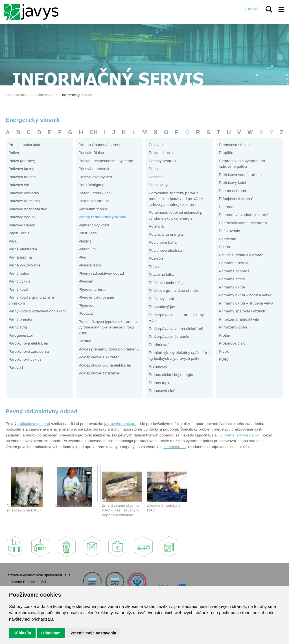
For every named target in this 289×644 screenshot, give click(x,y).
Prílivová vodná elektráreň (241, 255)
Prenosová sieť (162, 391)
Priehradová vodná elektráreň (244, 215)
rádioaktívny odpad (34, 424)
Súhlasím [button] (22, 633)
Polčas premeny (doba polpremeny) (109, 349)
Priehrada (227, 207)
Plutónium (87, 249)
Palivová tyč (19, 185)
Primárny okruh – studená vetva (246, 303)
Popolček (157, 177)
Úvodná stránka (19, 95)
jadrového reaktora (121, 424)
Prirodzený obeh (233, 327)
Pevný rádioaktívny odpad (102, 217)
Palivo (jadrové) (22, 161)
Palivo (14, 153)
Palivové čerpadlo (24, 193)
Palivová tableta (22, 177)
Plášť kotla (87, 233)
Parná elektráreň (23, 249)
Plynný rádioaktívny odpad (101, 273)
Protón (224, 335)
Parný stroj (18, 327)
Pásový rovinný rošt (95, 177)
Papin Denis (19, 233)
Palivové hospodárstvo (28, 209)
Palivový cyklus (22, 217)
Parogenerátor (21, 335)
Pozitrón (156, 258)
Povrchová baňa (163, 242)
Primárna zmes (232, 279)
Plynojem (86, 281)
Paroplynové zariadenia (29, 351)
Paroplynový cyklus (25, 359)
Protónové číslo (232, 343)
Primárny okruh (232, 287)
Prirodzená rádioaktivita (239, 319)
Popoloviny (158, 185)
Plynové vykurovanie (96, 297)
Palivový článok (22, 225)
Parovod (16, 368)
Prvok (224, 351)
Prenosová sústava (235, 145)
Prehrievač (158, 366)
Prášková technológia (167, 283)
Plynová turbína (92, 289)
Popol (154, 169)
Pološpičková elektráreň (99, 357)
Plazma (85, 241)
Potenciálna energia (166, 234)
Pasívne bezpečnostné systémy (106, 161)
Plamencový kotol (94, 225)
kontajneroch (174, 447)
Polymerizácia (161, 153)
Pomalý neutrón (162, 161)
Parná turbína (20, 257)
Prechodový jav (162, 307)
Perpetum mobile (93, 209)
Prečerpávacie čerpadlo (169, 337)
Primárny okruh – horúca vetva (245, 295)
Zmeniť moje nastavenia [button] (94, 633)
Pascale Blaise (91, 153)
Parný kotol (18, 289)
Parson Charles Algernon (100, 145)
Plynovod (86, 306)
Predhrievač (159, 345)
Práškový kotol (161, 299)
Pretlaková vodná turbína (240, 175)
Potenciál (157, 226)
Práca (154, 267)
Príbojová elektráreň (236, 199)
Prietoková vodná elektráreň (243, 223)
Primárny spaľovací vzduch (242, 311)
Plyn (82, 257)
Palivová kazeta (22, 169)
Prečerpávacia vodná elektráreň (176, 329)
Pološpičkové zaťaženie (99, 373)
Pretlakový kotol (232, 183)
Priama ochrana (232, 191)
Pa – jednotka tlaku (25, 145)
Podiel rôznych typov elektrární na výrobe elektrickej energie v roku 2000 (108, 327)
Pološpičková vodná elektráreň (105, 365)
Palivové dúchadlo (24, 201)
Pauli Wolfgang (91, 185)
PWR (223, 359)
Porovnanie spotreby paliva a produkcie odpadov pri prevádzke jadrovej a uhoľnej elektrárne (177, 199)
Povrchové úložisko (165, 251)
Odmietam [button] (51, 633)
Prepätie (226, 153)
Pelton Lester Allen (95, 193)
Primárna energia (234, 263)
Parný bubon (19, 273)
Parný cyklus (19, 281)
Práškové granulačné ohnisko (174, 291)
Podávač (86, 313)
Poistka (85, 341)
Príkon (224, 247)
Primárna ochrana (234, 271)
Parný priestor (20, 319)
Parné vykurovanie (24, 265)
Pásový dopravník (94, 169)
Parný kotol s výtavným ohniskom (37, 311)
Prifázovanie (229, 231)
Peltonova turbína (94, 201)
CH (94, 132)
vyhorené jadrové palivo (239, 435)
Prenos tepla (160, 383)
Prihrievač (227, 239)
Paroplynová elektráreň (28, 343)
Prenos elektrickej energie (171, 375)
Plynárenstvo (90, 265)
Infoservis (46, 95)
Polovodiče (158, 145)
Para (13, 241)
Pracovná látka (161, 274)
